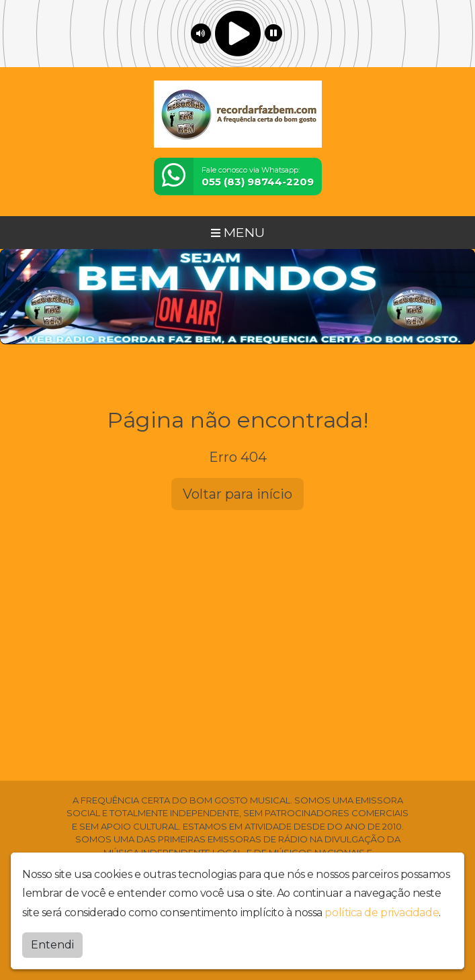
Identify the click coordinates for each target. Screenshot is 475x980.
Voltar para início (237, 494)
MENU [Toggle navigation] (238, 232)
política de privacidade (382, 913)
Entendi (52, 945)
